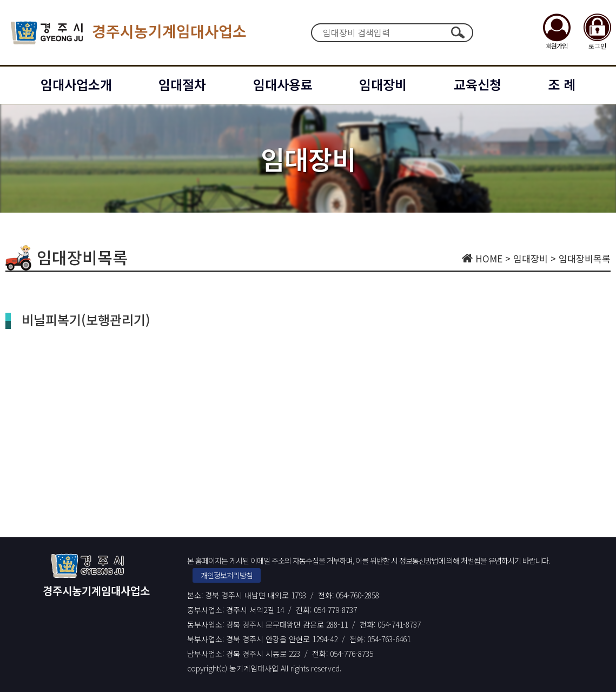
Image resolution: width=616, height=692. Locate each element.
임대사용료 (283, 84)
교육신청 (478, 84)
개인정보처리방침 (227, 575)
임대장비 (383, 84)
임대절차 (182, 84)
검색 (458, 32)
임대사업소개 (76, 84)
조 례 (562, 84)
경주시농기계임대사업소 (129, 33)
